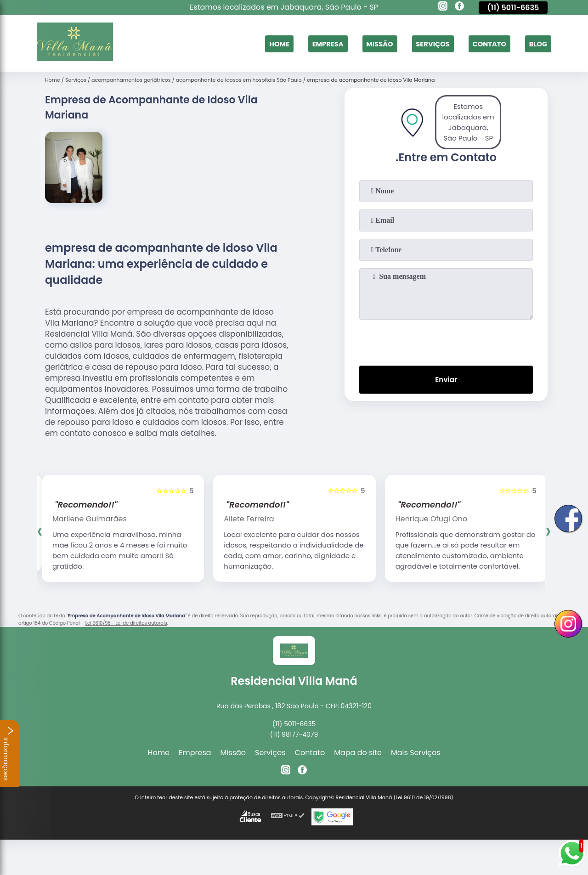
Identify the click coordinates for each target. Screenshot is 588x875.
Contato (485, 43)
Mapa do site (358, 753)
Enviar (446, 381)
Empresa (313, 43)
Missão (368, 43)
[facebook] (459, 7)
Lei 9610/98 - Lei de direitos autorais (126, 623)
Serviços (425, 43)
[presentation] (446, 341)
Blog (537, 43)
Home (262, 43)
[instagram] (443, 7)
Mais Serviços (416, 753)
